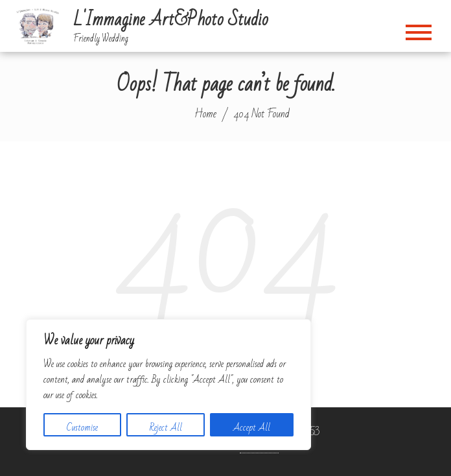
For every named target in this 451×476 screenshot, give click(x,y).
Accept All (252, 427)
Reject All (166, 427)
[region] (168, 385)
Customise (82, 427)
